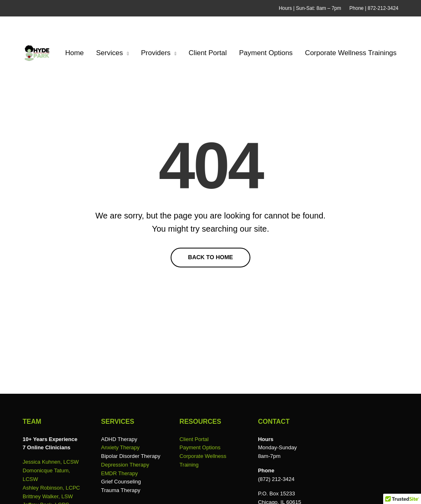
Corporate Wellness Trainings (351, 53)
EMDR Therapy (119, 473)
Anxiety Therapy (120, 447)
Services (110, 53)
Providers (156, 53)
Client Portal (208, 53)
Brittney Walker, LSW (48, 496)
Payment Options (266, 53)
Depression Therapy (125, 465)
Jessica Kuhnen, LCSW (51, 462)
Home (74, 53)
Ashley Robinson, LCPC (51, 488)
